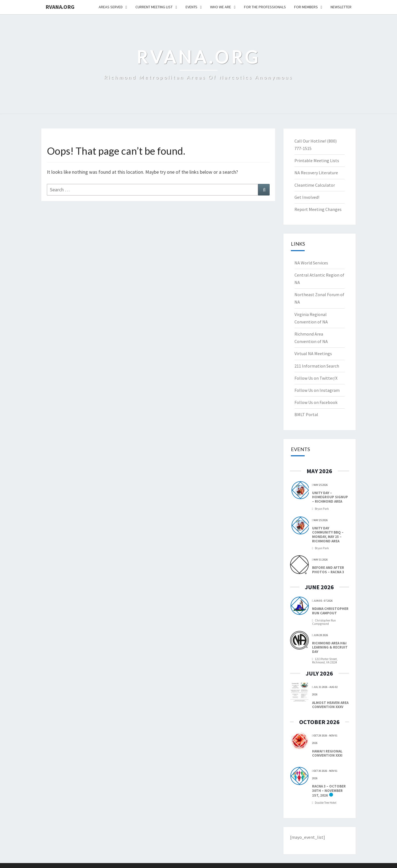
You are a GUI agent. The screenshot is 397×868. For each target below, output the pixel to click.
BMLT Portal (306, 414)
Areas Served (111, 7)
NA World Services (311, 263)
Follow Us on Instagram (317, 390)
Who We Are (221, 7)
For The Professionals (265, 7)
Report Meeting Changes (318, 209)
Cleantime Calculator (315, 185)
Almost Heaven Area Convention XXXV (330, 705)
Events (191, 7)
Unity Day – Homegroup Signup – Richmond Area (330, 497)
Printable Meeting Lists (317, 160)
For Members (306, 7)
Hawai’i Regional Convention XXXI (327, 753)
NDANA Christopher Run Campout (330, 611)
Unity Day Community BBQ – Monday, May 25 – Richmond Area (328, 535)
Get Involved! (307, 197)
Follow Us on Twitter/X (316, 378)
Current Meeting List (154, 7)
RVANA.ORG (60, 7)
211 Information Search (317, 366)
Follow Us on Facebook (316, 402)
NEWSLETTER (341, 7)
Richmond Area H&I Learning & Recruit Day (330, 647)
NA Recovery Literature (316, 173)
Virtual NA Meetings (313, 353)
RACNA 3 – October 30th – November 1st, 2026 (329, 791)
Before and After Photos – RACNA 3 (328, 570)
